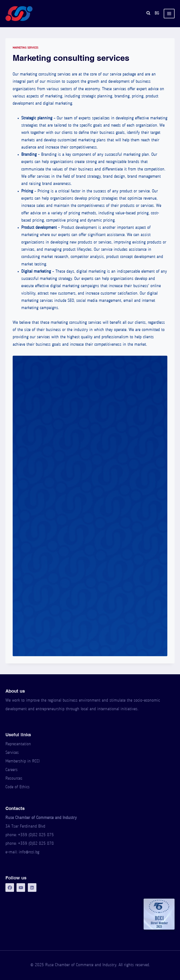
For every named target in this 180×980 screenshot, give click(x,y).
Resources (14, 779)
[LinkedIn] (32, 888)
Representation (18, 744)
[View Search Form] (148, 14)
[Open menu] (169, 14)
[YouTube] (21, 888)
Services (12, 753)
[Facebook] (10, 888)
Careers (12, 770)
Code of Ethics (18, 787)
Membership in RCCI (22, 761)
